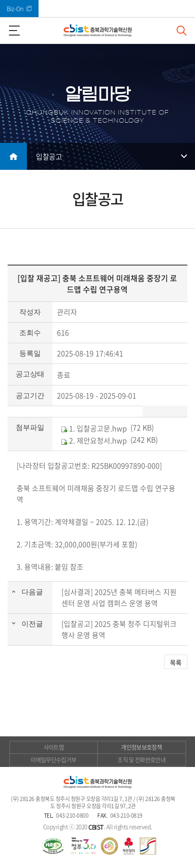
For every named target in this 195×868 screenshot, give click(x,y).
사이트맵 (54, 747)
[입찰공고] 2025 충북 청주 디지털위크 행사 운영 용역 (119, 629)
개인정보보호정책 (141, 747)
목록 (176, 662)
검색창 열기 (182, 31)
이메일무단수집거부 (53, 759)
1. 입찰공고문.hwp (94, 428)
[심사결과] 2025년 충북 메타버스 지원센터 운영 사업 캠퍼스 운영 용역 (119, 597)
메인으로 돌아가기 (13, 156)
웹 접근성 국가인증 (53, 846)
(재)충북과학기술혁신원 (98, 31)
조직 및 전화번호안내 (141, 759)
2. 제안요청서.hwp (94, 440)
